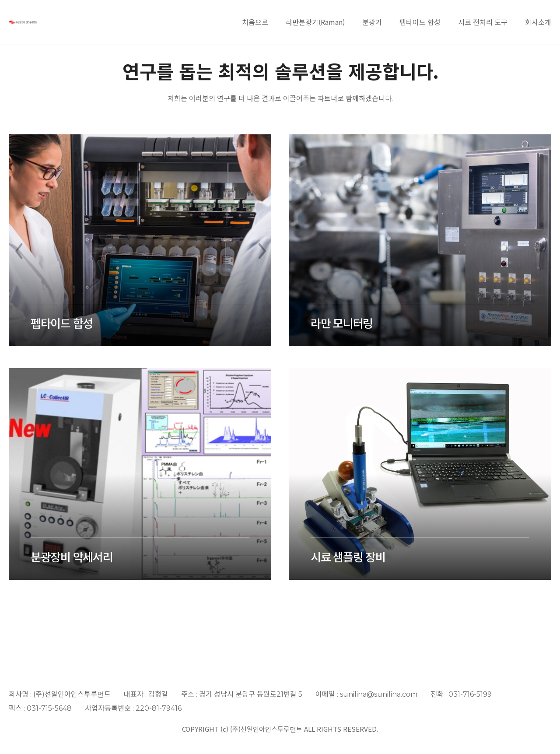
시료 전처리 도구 (483, 22)
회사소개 (538, 22)
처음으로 (255, 22)
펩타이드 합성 (420, 22)
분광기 (372, 22)
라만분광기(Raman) (315, 22)
